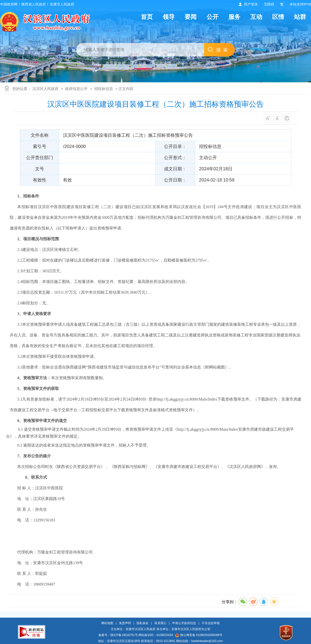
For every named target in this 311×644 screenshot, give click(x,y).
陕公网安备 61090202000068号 (199, 635)
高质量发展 (115, 63)
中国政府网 (9, 4)
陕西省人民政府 (34, 4)
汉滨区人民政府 (45, 89)
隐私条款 (143, 623)
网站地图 (107, 623)
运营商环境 (161, 63)
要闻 (191, 17)
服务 (234, 17)
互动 (256, 17)
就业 (210, 63)
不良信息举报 (211, 623)
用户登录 (251, 4)
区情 (278, 17)
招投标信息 (104, 89)
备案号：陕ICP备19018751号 (118, 635)
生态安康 (138, 63)
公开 (212, 17)
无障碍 (269, 4)
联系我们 (160, 623)
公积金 (195, 63)
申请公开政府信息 (184, 623)
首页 (147, 17)
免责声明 (125, 623)
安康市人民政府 (62, 4)
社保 (180, 63)
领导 (169, 17)
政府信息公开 (76, 89)
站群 (300, 17)
